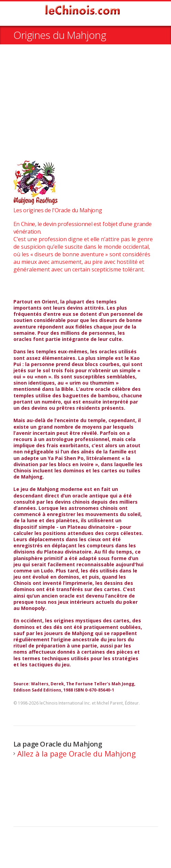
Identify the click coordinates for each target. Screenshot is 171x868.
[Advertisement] (86, 106)
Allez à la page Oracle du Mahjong (76, 754)
